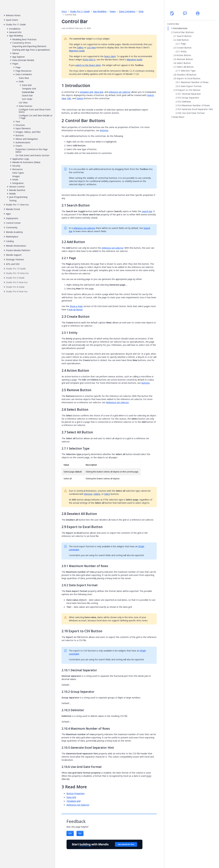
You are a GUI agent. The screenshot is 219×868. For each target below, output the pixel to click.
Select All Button (185, 67)
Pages (113, 11)
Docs (64, 11)
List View (91, 47)
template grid (86, 92)
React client (110, 56)
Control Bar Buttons (183, 32)
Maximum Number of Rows (195, 82)
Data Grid (71, 797)
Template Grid (73, 801)
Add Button (183, 40)
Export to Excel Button (189, 78)
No (80, 833)
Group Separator (191, 98)
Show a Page (76, 306)
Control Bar (173, 24)
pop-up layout (76, 309)
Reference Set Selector (117, 402)
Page (183, 44)
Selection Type (188, 71)
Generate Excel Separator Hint (197, 109)
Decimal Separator (191, 94)
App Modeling (100, 11)
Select (107, 494)
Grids (141, 11)
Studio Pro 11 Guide (80, 11)
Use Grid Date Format (193, 113)
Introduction (180, 28)
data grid (99, 92)
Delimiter (187, 102)
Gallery (80, 47)
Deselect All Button (187, 75)
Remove (88, 494)
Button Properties (76, 793)
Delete (80, 98)
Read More (179, 117)
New (64, 98)
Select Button (184, 63)
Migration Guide (77, 51)
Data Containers (127, 11)
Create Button (184, 48)
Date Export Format (191, 86)
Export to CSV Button (189, 90)
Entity (184, 52)
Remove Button (185, 59)
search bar (147, 211)
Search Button (184, 36)
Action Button (184, 55)
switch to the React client (88, 65)
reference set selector (120, 92)
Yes (70, 833)
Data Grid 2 (89, 60)
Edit (69, 98)
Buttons (104, 130)
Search (150, 95)
